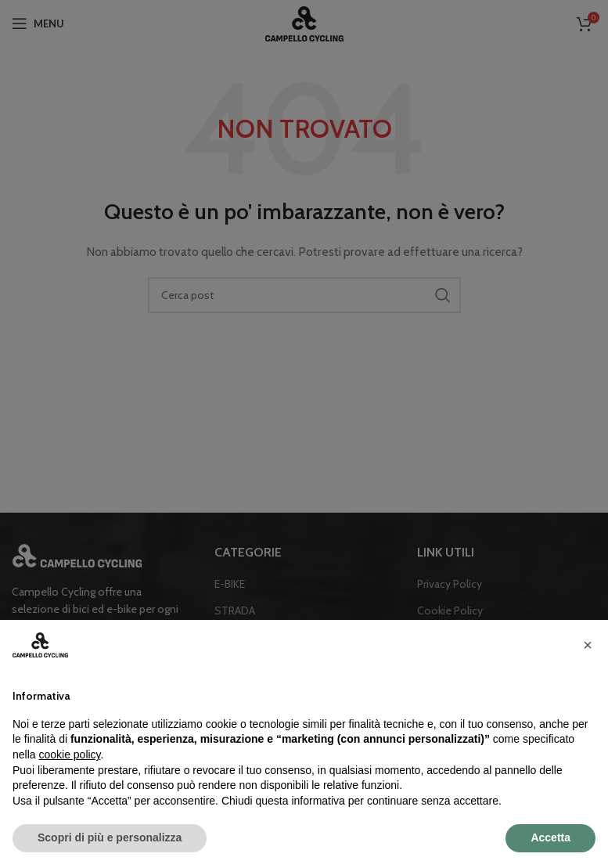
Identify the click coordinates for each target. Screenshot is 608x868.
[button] (588, 645)
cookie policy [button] (69, 755)
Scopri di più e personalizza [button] (110, 837)
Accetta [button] (550, 837)
